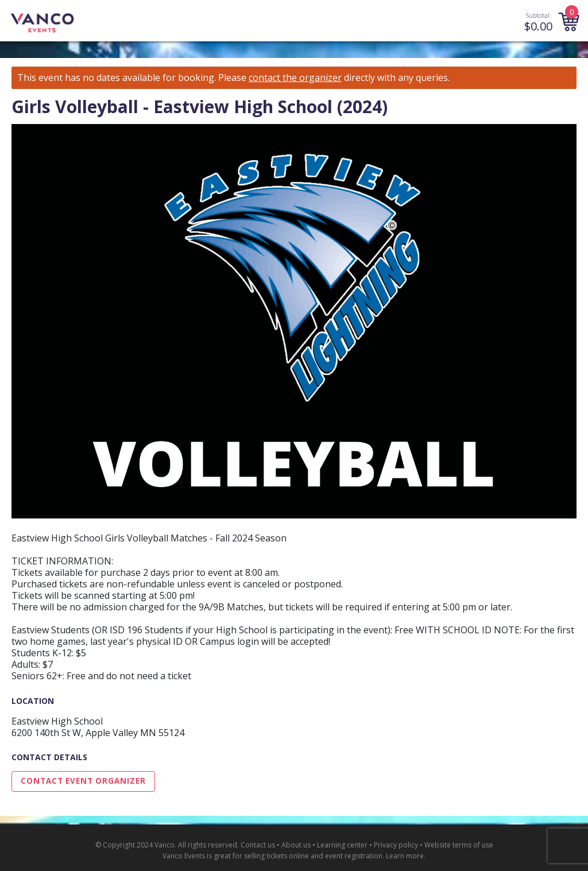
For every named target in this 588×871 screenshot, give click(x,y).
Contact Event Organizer (83, 781)
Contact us (258, 845)
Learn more (405, 856)
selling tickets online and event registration (313, 856)
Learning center (342, 845)
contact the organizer (295, 78)
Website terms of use (459, 845)
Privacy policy (396, 845)
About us (296, 845)
